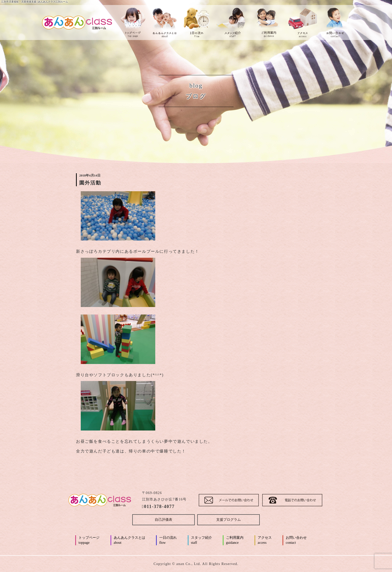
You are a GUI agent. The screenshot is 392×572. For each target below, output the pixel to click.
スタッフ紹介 (201, 540)
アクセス (265, 540)
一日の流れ (168, 540)
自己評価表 (163, 520)
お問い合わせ (296, 540)
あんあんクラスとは (129, 540)
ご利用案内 (235, 540)
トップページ (89, 540)
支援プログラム (228, 520)
